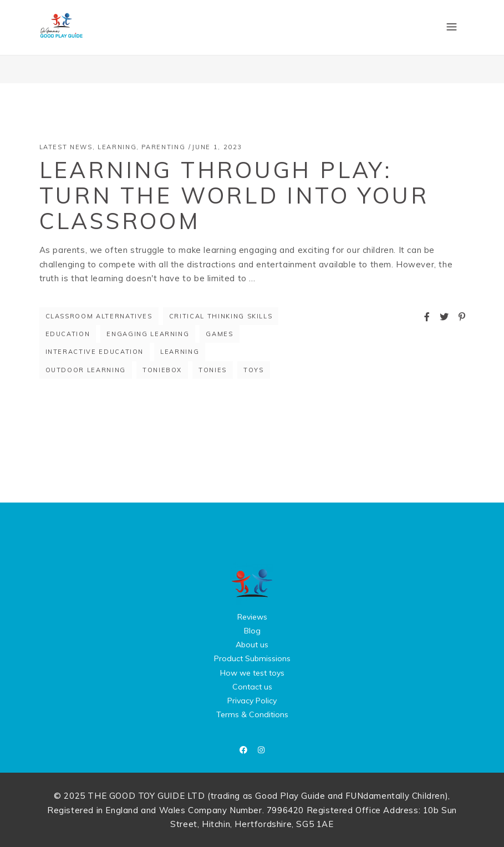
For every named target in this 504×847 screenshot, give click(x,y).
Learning (117, 147)
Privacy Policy (252, 701)
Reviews (252, 617)
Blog (252, 631)
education (68, 334)
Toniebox (162, 370)
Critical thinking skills (221, 316)
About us (252, 645)
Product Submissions (252, 658)
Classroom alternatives (99, 316)
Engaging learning (148, 334)
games (219, 334)
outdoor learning (86, 370)
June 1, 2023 (217, 147)
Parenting (163, 147)
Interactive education (95, 352)
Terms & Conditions (252, 714)
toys (254, 370)
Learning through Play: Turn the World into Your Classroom (234, 195)
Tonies (213, 370)
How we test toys (252, 673)
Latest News (66, 147)
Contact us (252, 687)
